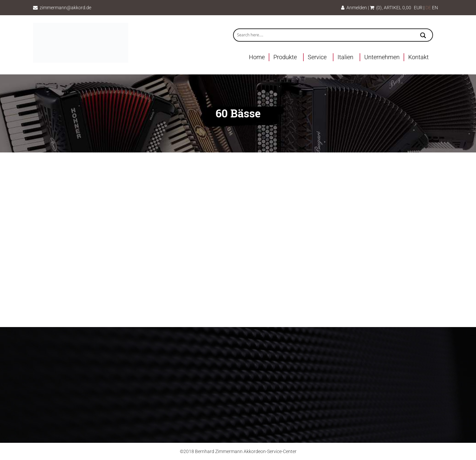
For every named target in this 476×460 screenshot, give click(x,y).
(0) (376, 8)
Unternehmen (382, 57)
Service (317, 57)
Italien (345, 57)
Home (257, 57)
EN (435, 8)
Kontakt (418, 57)
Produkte (285, 57)
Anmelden (354, 8)
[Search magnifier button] (423, 36)
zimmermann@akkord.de (65, 8)
